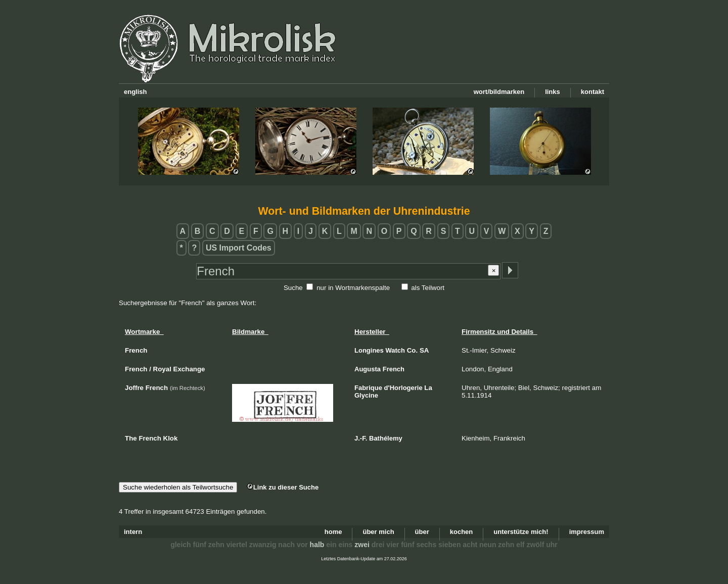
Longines (369, 350)
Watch (395, 350)
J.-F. (361, 438)
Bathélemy (386, 438)
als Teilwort (428, 288)
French (394, 369)
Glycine (366, 395)
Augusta (368, 369)
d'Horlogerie (403, 388)
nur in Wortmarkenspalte (353, 288)
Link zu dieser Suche (283, 487)
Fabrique (368, 388)
